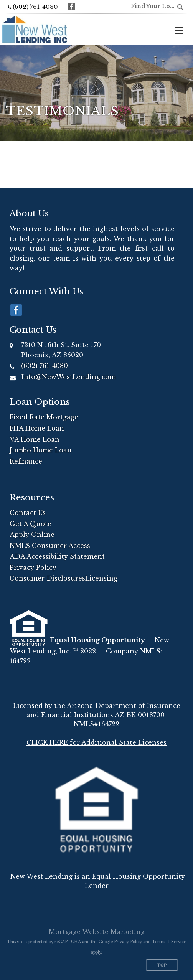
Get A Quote (31, 524)
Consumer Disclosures (47, 578)
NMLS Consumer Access (50, 546)
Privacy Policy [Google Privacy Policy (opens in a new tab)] (128, 942)
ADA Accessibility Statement (57, 556)
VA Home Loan (35, 439)
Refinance (26, 461)
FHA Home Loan (37, 428)
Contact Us (28, 513)
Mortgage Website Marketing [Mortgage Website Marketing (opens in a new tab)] (97, 932)
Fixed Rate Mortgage (44, 417)
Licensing (101, 578)
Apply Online (32, 535)
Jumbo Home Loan (41, 450)
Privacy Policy (33, 568)
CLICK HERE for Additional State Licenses (96, 742)
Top (162, 965)
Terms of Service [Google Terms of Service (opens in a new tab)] (169, 942)
